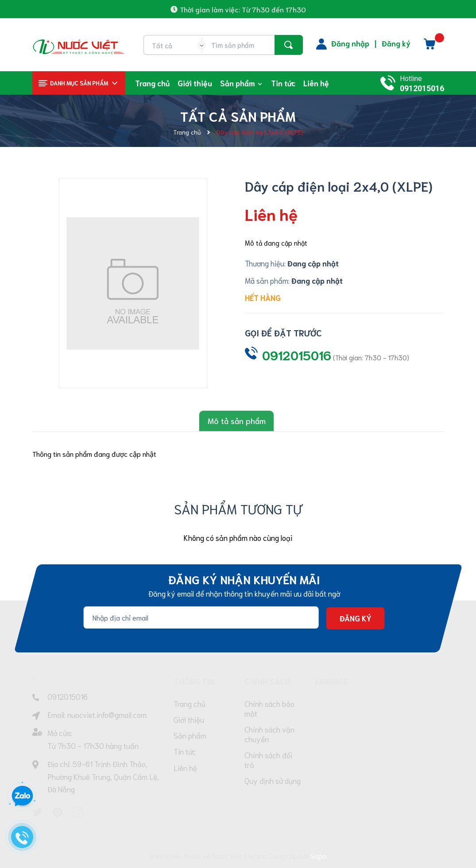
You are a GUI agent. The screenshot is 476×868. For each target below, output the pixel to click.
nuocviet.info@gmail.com (107, 714)
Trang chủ (190, 704)
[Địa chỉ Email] (201, 617)
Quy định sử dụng (273, 783)
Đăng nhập (350, 43)
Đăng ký (396, 43)
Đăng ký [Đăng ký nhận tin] (355, 617)
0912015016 (422, 88)
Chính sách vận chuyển (269, 735)
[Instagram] (78, 812)
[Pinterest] (58, 812)
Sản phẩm (190, 737)
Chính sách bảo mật (269, 709)
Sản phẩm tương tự (238, 507)
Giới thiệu (189, 721)
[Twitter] (37, 812)
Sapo (318, 854)
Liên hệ (185, 771)
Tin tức (185, 754)
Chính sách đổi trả (268, 762)
